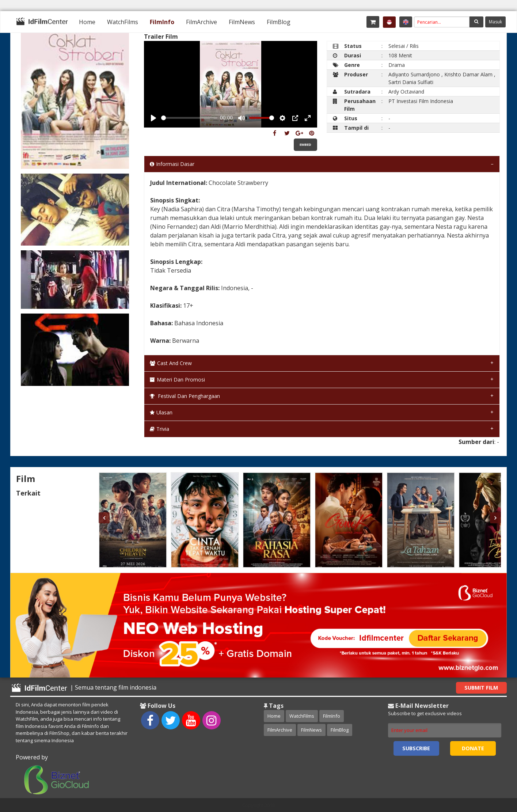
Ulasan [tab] (161, 412)
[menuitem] (87, 22)
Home (87, 22)
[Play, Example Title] (153, 118)
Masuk (495, 22)
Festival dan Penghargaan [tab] (185, 396)
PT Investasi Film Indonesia (421, 101)
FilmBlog (279, 22)
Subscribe (416, 748)
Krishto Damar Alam (468, 74)
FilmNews (242, 22)
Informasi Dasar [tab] (172, 164)
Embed (305, 145)
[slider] (189, 118)
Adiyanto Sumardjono (414, 74)
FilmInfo (162, 22)
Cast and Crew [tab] (171, 363)
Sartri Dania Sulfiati (411, 82)
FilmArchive (202, 22)
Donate (473, 748)
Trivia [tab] (159, 429)
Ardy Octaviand (406, 92)
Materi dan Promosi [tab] (177, 380)
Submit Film (481, 688)
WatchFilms (123, 22)
